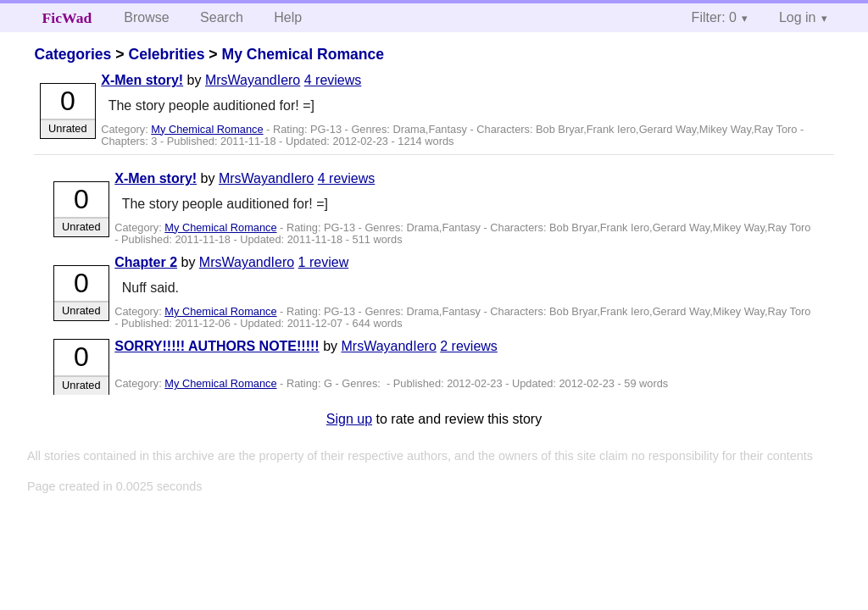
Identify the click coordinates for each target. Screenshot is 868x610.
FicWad (67, 18)
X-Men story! (142, 80)
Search (222, 17)
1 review (324, 262)
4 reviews (333, 80)
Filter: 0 (714, 17)
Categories (72, 54)
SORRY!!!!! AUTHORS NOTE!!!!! (217, 346)
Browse (146, 17)
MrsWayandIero (253, 80)
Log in (798, 17)
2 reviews (469, 346)
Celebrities (166, 54)
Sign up (349, 419)
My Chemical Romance (303, 54)
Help (288, 17)
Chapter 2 (146, 262)
